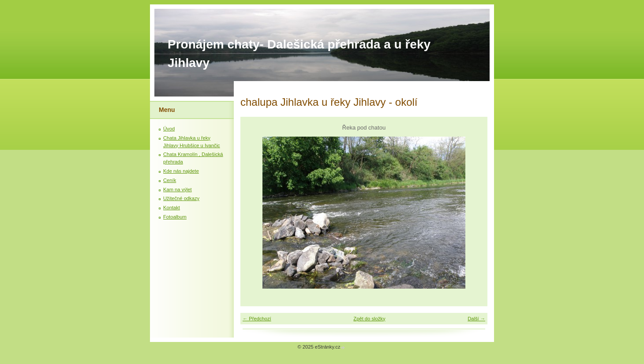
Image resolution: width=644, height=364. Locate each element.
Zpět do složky (369, 319)
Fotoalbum (175, 217)
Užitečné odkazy (181, 198)
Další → (476, 319)
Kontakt (172, 208)
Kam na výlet (178, 189)
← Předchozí (257, 319)
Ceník (170, 180)
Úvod (169, 129)
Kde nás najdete (181, 171)
